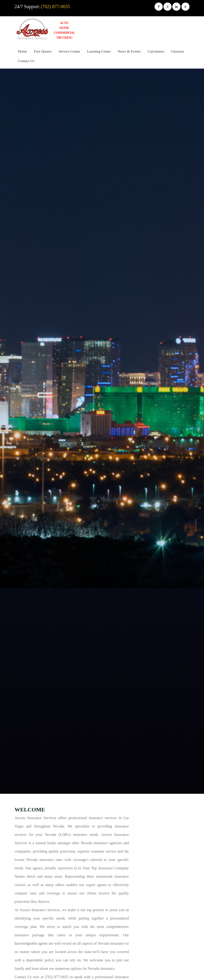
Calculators (156, 51)
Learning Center (99, 51)
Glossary (178, 51)
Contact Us (26, 61)
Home (23, 51)
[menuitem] (23, 52)
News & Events (129, 51)
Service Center (69, 51)
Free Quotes (43, 51)
